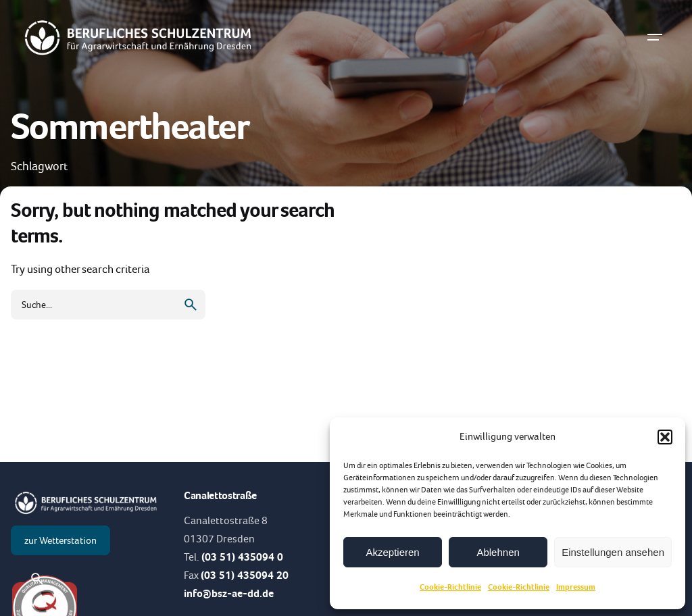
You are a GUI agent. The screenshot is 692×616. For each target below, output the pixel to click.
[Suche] (37, 579)
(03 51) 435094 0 (242, 557)
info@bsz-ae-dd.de (229, 593)
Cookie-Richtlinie (450, 587)
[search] (191, 305)
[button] (665, 437)
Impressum (576, 587)
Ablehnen (498, 552)
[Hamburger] (655, 37)
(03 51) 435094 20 (245, 575)
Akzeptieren (392, 552)
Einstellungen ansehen (613, 552)
